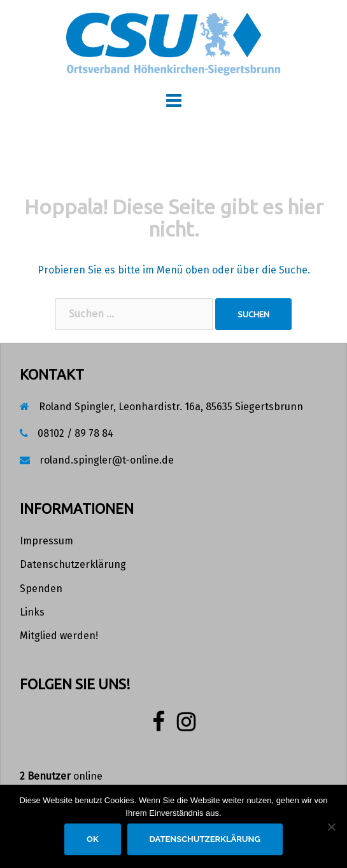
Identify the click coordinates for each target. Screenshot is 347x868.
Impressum (46, 541)
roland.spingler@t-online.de (107, 460)
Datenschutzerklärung (73, 564)
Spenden (41, 589)
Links (32, 612)
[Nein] (331, 827)
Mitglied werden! (59, 636)
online (61, 776)
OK (93, 839)
